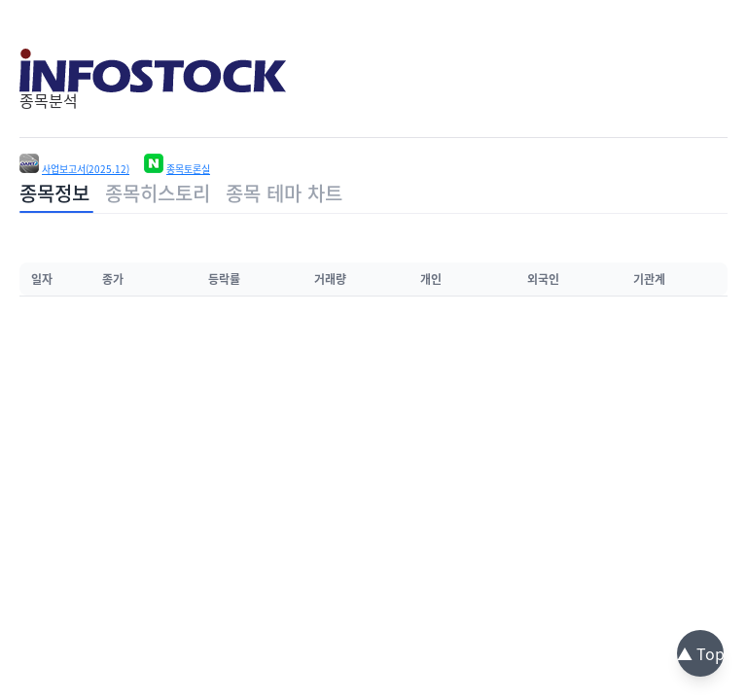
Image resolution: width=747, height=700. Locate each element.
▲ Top (701, 653)
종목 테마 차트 (284, 193)
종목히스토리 (158, 193)
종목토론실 (188, 169)
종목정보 (54, 193)
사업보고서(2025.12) (86, 169)
